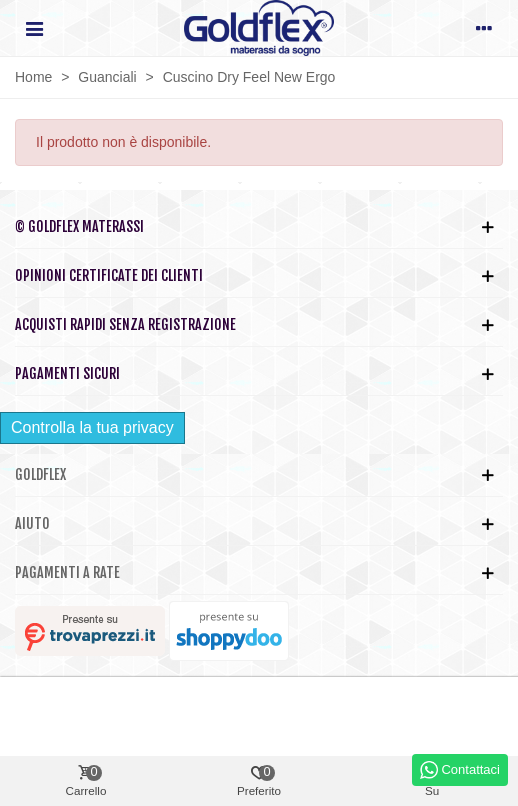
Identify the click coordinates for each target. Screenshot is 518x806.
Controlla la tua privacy (92, 427)
